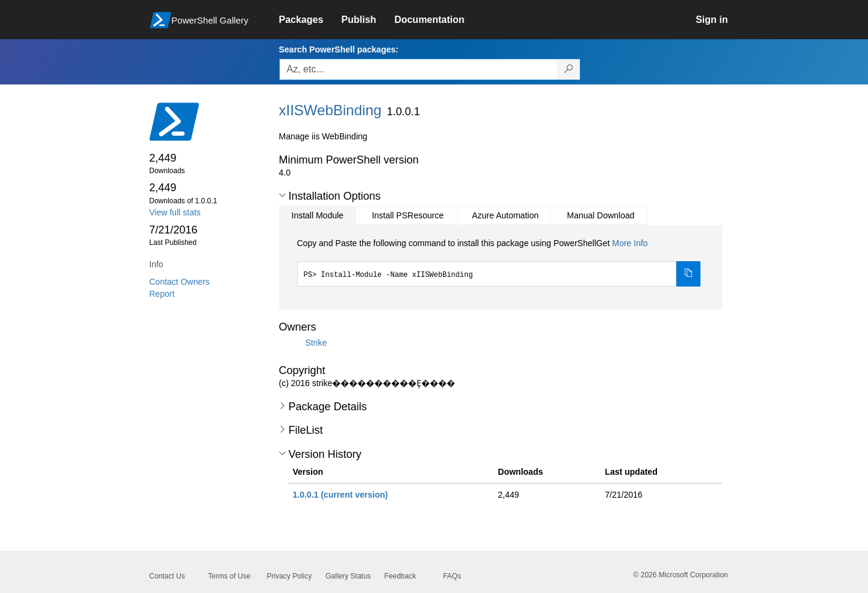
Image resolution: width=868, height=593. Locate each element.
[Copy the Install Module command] (688, 274)
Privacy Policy (290, 576)
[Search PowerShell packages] (569, 69)
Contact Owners (180, 282)
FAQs (452, 576)
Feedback (401, 576)
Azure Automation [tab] (505, 215)
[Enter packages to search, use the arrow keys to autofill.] (418, 69)
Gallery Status (348, 576)
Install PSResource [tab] (408, 215)
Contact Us (167, 576)
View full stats (175, 212)
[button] (282, 195)
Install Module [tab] (318, 215)
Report (162, 294)
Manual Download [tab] (600, 215)
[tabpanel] (499, 262)
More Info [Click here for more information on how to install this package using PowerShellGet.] (630, 243)
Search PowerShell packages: (339, 49)
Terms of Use (229, 576)
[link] (310, 20)
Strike (316, 342)
